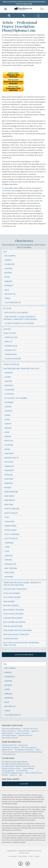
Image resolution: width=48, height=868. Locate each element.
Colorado (9, 394)
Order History (11, 337)
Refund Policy (23, 745)
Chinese (5, 752)
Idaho (7, 419)
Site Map (5, 775)
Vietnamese (12, 754)
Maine (7, 449)
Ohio (7, 517)
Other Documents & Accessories (19, 323)
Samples (8, 260)
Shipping (9, 269)
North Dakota (11, 513)
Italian (34, 752)
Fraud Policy (12, 856)
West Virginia (11, 568)
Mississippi (9, 470)
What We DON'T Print (9, 745)
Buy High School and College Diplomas (15, 762)
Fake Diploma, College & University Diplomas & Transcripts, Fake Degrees (20, 318)
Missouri (9, 475)
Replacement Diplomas (14, 610)
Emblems (9, 281)
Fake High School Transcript (16, 634)
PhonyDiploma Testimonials (24, 750)
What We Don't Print (25, 735)
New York (9, 505)
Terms (7, 298)
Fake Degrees (9, 601)
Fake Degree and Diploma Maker (18, 630)
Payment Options (8, 733)
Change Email (11, 354)
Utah (7, 551)
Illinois (8, 424)
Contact (37, 856)
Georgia (9, 411)
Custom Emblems (28, 768)
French (18, 752)
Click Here (24, 784)
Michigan (9, 462)
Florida (8, 407)
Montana (9, 479)
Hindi (29, 752)
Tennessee (9, 543)
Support (7, 329)
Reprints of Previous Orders (11, 768)
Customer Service (13, 303)
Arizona (8, 381)
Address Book (11, 346)
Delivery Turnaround (22, 733)
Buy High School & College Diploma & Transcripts (18, 766)
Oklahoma (10, 522)
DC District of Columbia (16, 398)
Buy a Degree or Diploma (14, 622)
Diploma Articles (7, 750)
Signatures (35, 731)
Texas (7, 547)
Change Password (13, 359)
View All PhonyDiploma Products (13, 773)
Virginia (8, 560)
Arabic (37, 750)
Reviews (8, 273)
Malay (39, 752)
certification (7, 191)
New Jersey (10, 496)
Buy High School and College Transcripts (16, 764)
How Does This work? (30, 729)
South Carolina (12, 534)
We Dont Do (10, 294)
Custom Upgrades (8, 770)
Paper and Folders (24, 731)
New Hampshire (11, 492)
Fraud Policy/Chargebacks (11, 747)
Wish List (9, 342)
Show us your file (11, 364)
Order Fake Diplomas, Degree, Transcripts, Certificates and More (22, 584)
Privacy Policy (23, 856)
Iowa (7, 432)
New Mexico (10, 500)
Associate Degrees (12, 593)
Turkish (4, 754)
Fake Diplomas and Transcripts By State (21, 369)
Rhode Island (11, 530)
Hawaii (8, 415)
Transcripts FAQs (22, 770)
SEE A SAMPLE (10, 256)
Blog (7, 290)
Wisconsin (9, 573)
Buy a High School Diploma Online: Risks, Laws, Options (21, 644)
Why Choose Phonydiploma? (12, 729)
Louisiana (9, 445)
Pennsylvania (11, 526)
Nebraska (9, 483)
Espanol (11, 752)
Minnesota (10, 466)
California (10, 390)
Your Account (10, 333)
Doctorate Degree (12, 597)
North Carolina (12, 509)
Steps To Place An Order (10, 738)
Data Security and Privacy (34, 773)
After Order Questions (29, 747)
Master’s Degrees (11, 606)
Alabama (9, 373)
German (24, 752)
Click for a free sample (24, 655)
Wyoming (9, 577)
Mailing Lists (10, 350)
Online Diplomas (11, 639)
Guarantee (10, 264)
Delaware (9, 402)
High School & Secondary (16, 313)
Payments (9, 286)
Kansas (8, 436)
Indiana (8, 428)
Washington (10, 564)
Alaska (8, 377)
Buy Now (7, 308)
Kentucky (9, 441)
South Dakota (11, 538)
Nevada (8, 488)
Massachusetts (12, 458)
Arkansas (9, 385)
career (35, 40)
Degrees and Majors (9, 731)
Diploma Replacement (13, 618)
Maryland (9, 453)
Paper (7, 277)
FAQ (5, 252)
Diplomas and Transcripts (15, 589)
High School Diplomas (13, 614)
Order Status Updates (9, 735)
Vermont (9, 556)
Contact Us (13, 775)
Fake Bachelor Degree (13, 626)
